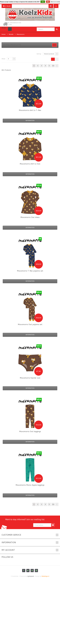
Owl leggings (30, 431)
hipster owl (30, 378)
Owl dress (30, 217)
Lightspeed (31, 576)
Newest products (49, 54)
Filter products (12, 45)
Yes (43, 2)
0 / (7, 6)
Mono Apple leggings (30, 485)
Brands (11, 34)
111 (53, 66)
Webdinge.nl (45, 576)
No (48, 2)
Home (4, 34)
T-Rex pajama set (30, 271)
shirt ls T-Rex (30, 110)
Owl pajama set (30, 324)
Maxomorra (21, 34)
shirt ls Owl (30, 164)
